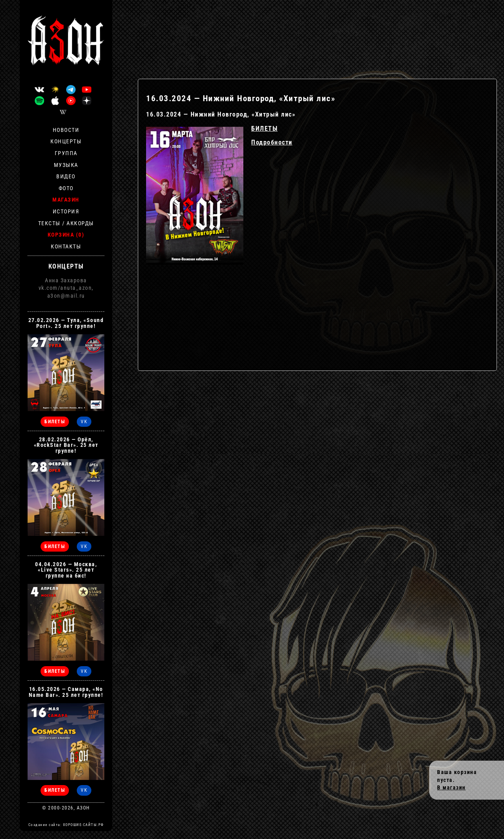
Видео (66, 176)
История (66, 211)
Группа (66, 153)
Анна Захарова (66, 280)
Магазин (66, 200)
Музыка (66, 165)
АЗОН (83, 808)
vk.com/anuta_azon (65, 288)
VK (84, 422)
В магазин (451, 787)
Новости (66, 130)
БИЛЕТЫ (264, 129)
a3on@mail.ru (66, 296)
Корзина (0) (66, 235)
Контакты (66, 246)
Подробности (272, 142)
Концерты (66, 141)
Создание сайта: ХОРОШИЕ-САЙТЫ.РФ (66, 825)
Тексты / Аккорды (66, 223)
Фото (66, 188)
